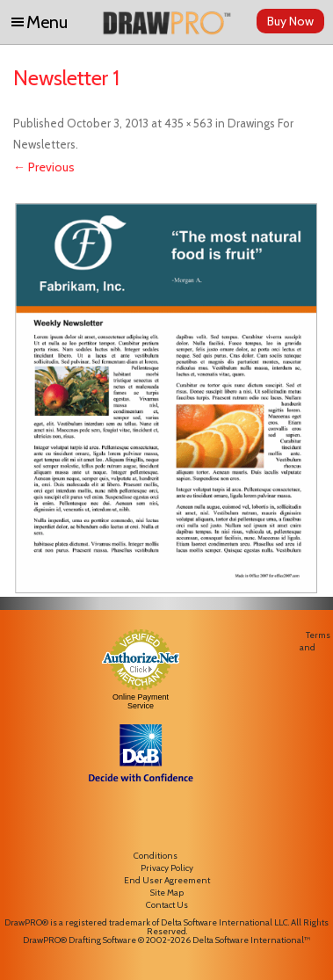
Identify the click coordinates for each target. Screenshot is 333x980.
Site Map (167, 893)
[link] (141, 823)
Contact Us (167, 905)
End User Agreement (167, 880)
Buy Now (290, 21)
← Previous (44, 167)
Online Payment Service (141, 701)
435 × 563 (188, 123)
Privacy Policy (167, 868)
